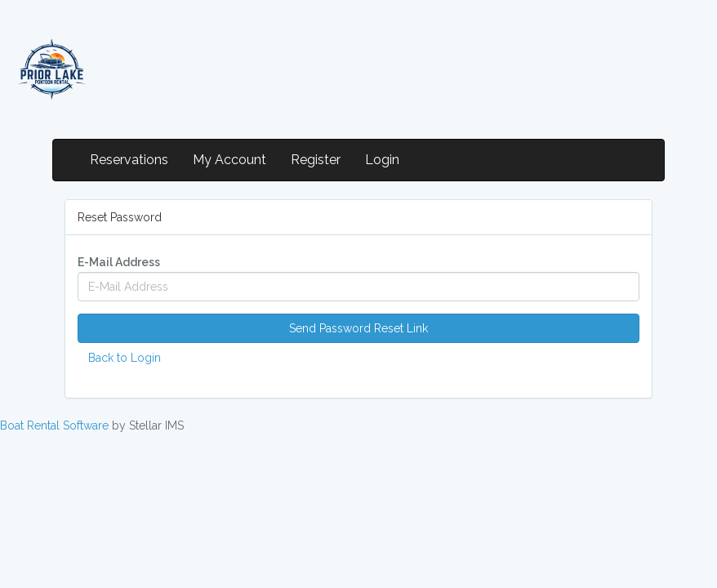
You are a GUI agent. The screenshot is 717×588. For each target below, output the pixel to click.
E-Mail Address (119, 262)
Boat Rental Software (54, 425)
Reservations (129, 160)
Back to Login (125, 358)
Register (316, 160)
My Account (229, 160)
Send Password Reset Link (358, 328)
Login (382, 160)
